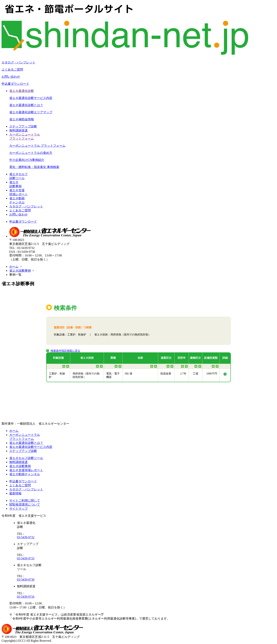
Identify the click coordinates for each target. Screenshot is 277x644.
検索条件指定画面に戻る (65, 351)
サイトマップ (18, 509)
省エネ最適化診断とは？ (26, 105)
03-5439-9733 (26, 558)
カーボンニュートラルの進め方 (31, 153)
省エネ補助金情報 (22, 119)
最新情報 (15, 493)
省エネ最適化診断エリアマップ (31, 112)
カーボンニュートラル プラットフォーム (37, 146)
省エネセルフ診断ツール (26, 458)
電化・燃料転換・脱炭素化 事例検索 (34, 167)
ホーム (14, 267)
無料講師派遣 (18, 130)
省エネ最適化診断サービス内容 (31, 98)
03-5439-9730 (26, 580)
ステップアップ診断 (23, 126)
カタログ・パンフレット (18, 62)
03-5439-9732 (26, 537)
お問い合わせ (11, 77)
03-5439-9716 (26, 597)
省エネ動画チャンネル (25, 474)
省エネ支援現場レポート (26, 470)
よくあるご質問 (12, 69)
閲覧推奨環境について (25, 505)
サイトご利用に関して (25, 500)
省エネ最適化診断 (22, 91)
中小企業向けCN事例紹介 (27, 160)
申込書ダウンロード (15, 84)
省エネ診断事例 (20, 271)
